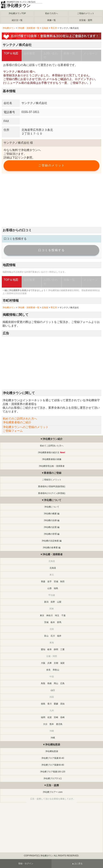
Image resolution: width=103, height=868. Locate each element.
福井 (59, 636)
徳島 (43, 704)
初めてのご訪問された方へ (20, 419)
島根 (50, 683)
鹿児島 (59, 724)
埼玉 (57, 615)
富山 (46, 636)
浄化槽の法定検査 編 (52, 541)
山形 (50, 588)
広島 (62, 683)
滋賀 (62, 663)
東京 (42, 615)
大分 (45, 724)
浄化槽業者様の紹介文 (49, 452)
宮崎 (56, 717)
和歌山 (56, 670)
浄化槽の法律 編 (52, 520)
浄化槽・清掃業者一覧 (29, 28)
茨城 (46, 622)
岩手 (50, 582)
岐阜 (50, 649)
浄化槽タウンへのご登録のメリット (26, 427)
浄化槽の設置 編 (52, 527)
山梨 (59, 602)
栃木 (53, 622)
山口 (53, 690)
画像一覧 (51, 20)
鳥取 (43, 683)
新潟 (46, 602)
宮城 (56, 582)
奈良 (48, 670)
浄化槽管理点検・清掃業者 (52, 466)
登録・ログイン (26, 864)
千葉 (63, 615)
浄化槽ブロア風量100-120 (53, 772)
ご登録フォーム (81, 322)
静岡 (56, 649)
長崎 (62, 717)
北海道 (45, 28)
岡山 (56, 683)
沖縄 (53, 738)
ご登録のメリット (86, 13)
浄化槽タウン (19, 6)
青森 (43, 582)
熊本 (52, 724)
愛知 (43, 649)
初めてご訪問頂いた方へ (52, 446)
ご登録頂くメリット (52, 480)
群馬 (59, 622)
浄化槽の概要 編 (52, 514)
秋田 (62, 582)
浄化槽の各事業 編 (52, 548)
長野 (53, 602)
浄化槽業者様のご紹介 (17, 422)
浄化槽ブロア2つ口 (53, 778)
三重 (62, 649)
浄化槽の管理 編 (52, 534)
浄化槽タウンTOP (17, 13)
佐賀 (50, 717)
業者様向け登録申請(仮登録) (52, 486)
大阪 (43, 663)
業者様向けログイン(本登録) (52, 493)
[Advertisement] (51, 200)
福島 (56, 588)
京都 (56, 663)
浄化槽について (52, 507)
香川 (50, 704)
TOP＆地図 (11, 53)
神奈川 (50, 615)
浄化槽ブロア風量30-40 (53, 758)
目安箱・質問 (86, 20)
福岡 (43, 717)
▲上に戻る (77, 864)
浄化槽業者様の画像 (52, 459)
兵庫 (50, 663)
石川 (53, 636)
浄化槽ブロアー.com (53, 792)
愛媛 (56, 704)
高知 (62, 704)
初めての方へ (51, 13)
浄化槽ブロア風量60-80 (53, 765)
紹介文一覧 (17, 20)
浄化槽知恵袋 (52, 751)
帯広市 (54, 28)
